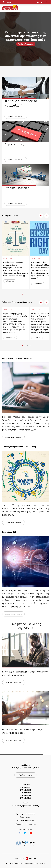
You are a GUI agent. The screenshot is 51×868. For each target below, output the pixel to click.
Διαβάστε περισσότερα (16, 116)
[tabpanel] (16, 255)
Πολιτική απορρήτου (26, 821)
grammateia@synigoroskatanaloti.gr (26, 806)
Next (47, 216)
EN (42, 2)
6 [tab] (31, 294)
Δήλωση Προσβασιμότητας (26, 824)
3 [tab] (26, 294)
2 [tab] (24, 294)
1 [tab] (22, 294)
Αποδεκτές (37, 338)
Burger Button (47, 8)
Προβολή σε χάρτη (26, 775)
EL (38, 2)
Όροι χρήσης (25, 817)
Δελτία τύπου (10, 281)
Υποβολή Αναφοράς (25, 44)
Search (48, 2)
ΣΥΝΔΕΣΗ (9, 2)
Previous (41, 216)
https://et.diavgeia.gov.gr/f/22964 (26, 843)
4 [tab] (27, 294)
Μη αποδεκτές (10, 338)
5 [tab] (29, 294)
